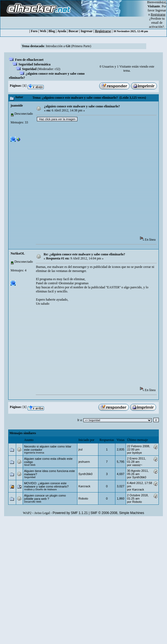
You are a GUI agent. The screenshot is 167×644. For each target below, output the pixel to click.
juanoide (17, 105)
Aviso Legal (42, 513)
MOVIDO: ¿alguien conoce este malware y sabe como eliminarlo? (46, 485)
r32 (57, 69)
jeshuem (84, 462)
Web (43, 31)
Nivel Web (30, 465)
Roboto (83, 498)
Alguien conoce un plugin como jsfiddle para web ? (45, 497)
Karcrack (84, 486)
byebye (137, 453)
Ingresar (161, 10)
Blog (52, 31)
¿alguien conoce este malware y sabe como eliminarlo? (82, 106)
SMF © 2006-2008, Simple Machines (117, 513)
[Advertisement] (64, 181)
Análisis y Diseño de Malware (40, 489)
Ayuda (62, 31)
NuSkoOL (18, 253)
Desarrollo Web (33, 502)
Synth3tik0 (85, 474)
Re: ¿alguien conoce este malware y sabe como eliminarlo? (84, 254)
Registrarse (103, 31)
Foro (34, 31)
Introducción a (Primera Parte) (69, 46)
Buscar (74, 31)
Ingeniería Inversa (34, 453)
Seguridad (29, 69)
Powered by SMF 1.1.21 (70, 513)
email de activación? (156, 25)
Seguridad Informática (35, 64)
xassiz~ (137, 465)
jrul (80, 449)
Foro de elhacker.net (29, 60)
